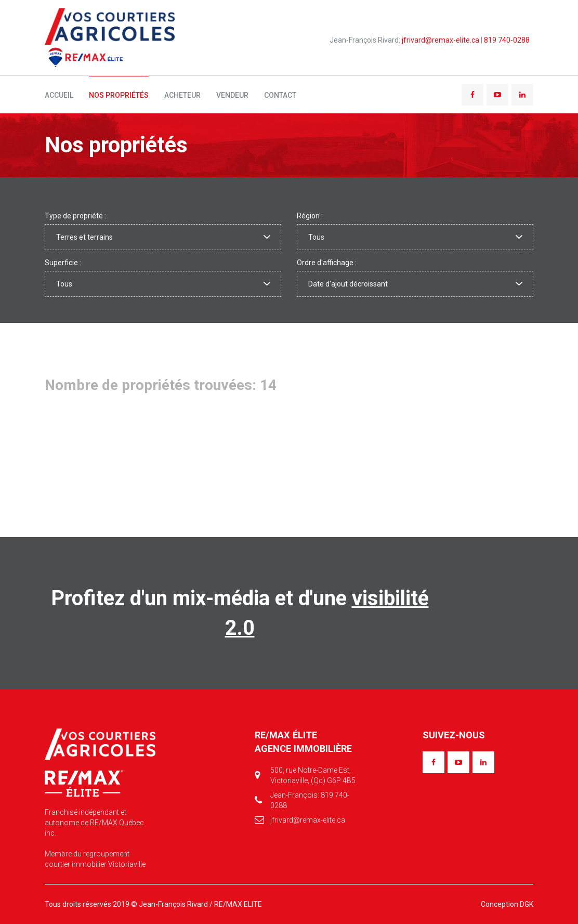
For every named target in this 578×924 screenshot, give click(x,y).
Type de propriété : (75, 216)
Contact (280, 95)
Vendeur (232, 95)
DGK (527, 904)
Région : (310, 216)
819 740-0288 (507, 40)
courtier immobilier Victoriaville (95, 864)
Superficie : (63, 263)
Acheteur (182, 95)
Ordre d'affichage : (327, 263)
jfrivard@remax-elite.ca (441, 40)
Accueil (59, 95)
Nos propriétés (119, 95)
